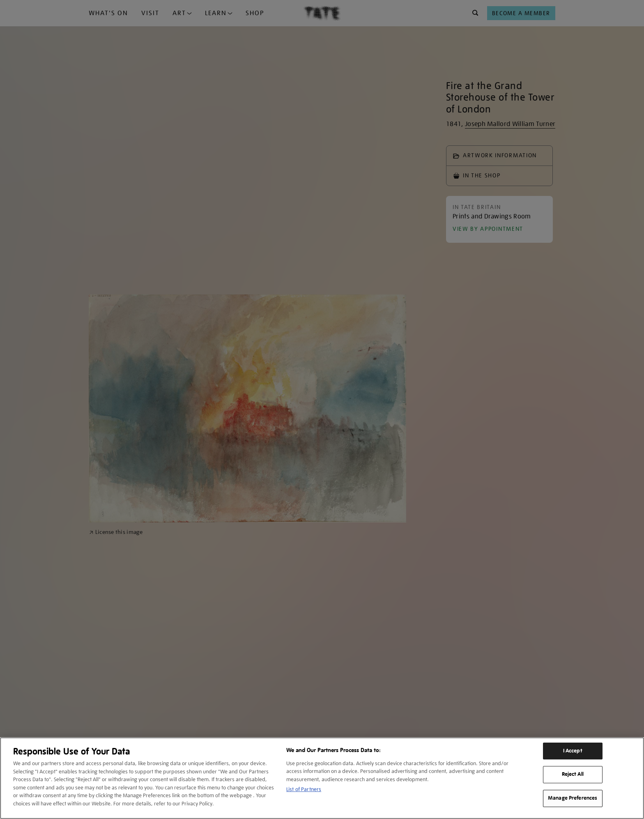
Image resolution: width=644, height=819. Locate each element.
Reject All (573, 774)
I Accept (573, 751)
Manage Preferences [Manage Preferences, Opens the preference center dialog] (573, 798)
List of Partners (304, 789)
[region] (322, 778)
